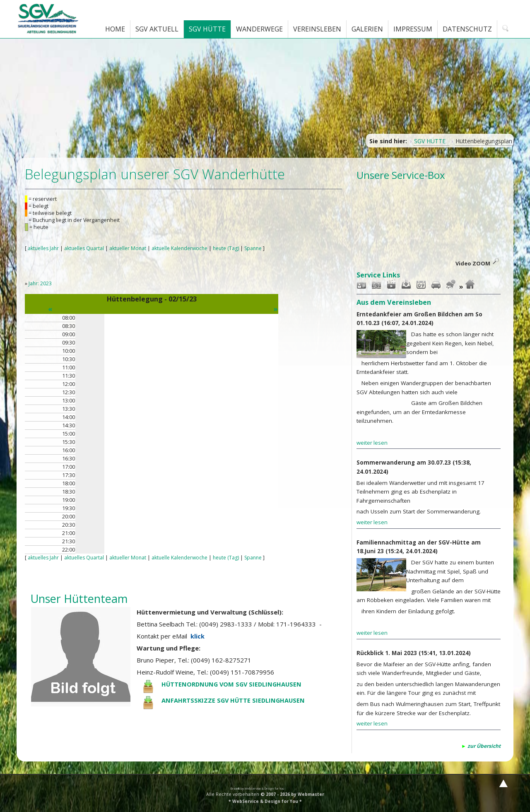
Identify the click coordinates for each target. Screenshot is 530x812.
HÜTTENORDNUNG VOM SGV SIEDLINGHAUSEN (234, 684)
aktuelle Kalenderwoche (186, 248)
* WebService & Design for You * (265, 800)
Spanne (264, 248)
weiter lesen (372, 442)
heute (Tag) (235, 248)
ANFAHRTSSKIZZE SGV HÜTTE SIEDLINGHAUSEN (235, 700)
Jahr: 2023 (40, 283)
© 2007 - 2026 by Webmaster (292, 793)
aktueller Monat (132, 248)
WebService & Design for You (265, 787)
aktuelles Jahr (44, 248)
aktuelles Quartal (87, 248)
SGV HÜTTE (431, 141)
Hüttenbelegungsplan (484, 141)
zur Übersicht (484, 745)
